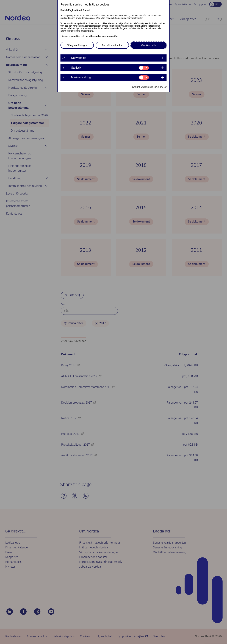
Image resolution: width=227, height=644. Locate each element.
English (72, 10)
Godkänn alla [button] (149, 45)
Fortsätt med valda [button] (112, 45)
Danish (64, 10)
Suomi (86, 10)
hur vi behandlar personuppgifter (102, 36)
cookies (77, 36)
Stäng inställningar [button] (77, 45)
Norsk (79, 10)
